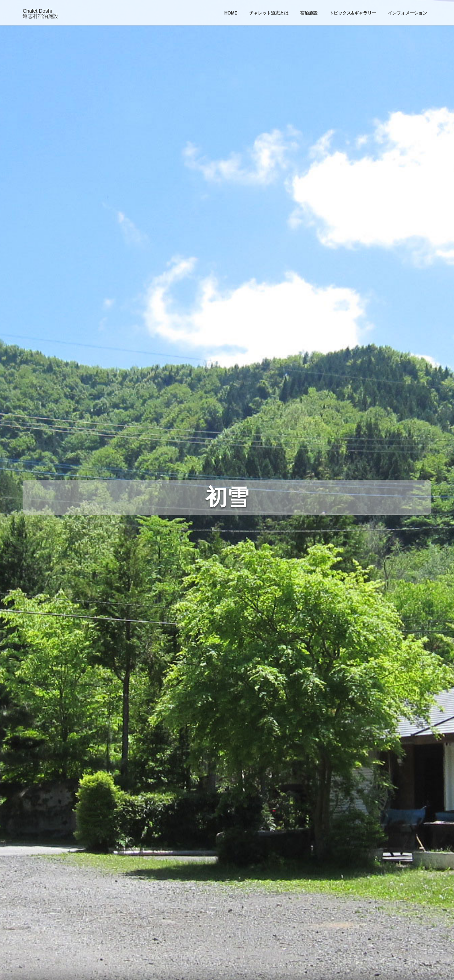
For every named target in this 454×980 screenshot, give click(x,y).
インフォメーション (407, 13)
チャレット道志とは (269, 13)
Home (231, 13)
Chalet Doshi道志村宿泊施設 (40, 13)
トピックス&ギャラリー (353, 13)
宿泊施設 (309, 13)
